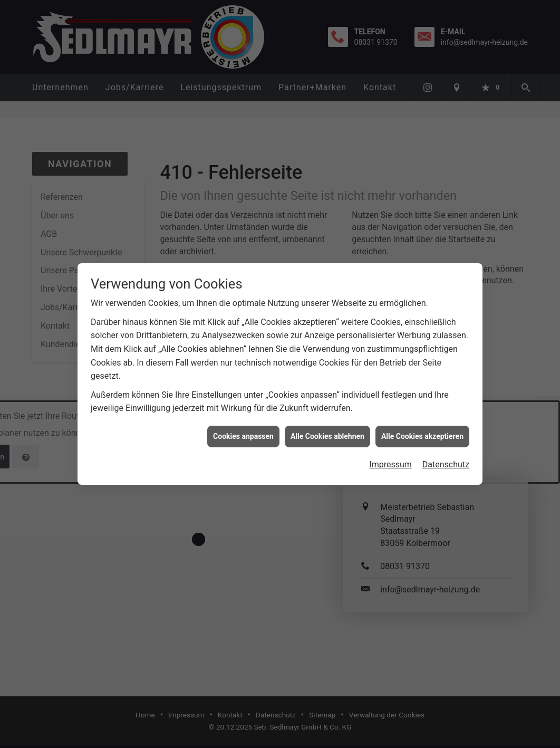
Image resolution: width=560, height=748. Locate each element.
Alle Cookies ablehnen (327, 429)
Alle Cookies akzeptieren (422, 429)
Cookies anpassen (243, 429)
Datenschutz (446, 458)
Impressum (390, 458)
